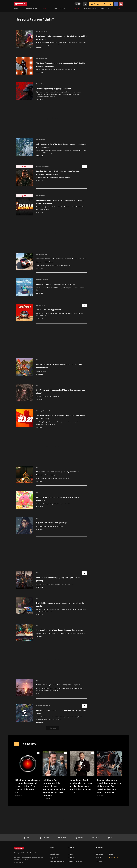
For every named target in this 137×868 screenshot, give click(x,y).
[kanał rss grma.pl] (111, 838)
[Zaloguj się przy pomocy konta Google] (121, 4)
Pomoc (71, 854)
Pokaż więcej (53, 728)
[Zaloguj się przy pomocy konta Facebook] (116, 4)
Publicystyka (60, 9)
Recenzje (31, 9)
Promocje (75, 9)
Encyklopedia (90, 9)
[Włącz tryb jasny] (78, 4)
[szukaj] (85, 4)
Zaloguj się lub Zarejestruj (103, 4)
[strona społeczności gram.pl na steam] (95, 838)
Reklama (72, 858)
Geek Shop (118, 9)
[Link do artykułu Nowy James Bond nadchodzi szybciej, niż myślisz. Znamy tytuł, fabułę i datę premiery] (82, 773)
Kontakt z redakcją (75, 861)
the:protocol (113, 858)
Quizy (45, 9)
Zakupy (112, 854)
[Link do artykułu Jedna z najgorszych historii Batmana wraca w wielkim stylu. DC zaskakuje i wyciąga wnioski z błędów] (109, 774)
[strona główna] (25, 4)
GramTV (98, 858)
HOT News (99, 854)
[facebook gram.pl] (44, 838)
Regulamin (54, 858)
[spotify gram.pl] (79, 838)
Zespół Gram (55, 854)
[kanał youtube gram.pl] (62, 838)
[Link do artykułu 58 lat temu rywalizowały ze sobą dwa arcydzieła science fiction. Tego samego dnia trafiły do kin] (28, 774)
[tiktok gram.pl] (27, 838)
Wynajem (105, 9)
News (18, 9)
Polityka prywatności (58, 861)
